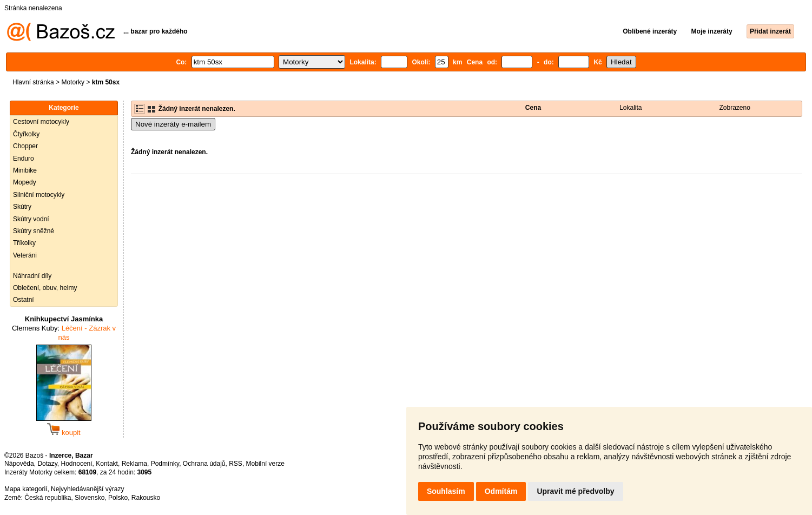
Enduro (24, 159)
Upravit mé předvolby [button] (575, 491)
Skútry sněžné (34, 231)
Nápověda (19, 464)
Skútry (22, 207)
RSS (236, 464)
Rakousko (146, 498)
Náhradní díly (32, 276)
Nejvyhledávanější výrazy (87, 489)
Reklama (134, 464)
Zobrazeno (735, 108)
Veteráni (25, 255)
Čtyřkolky (26, 134)
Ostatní (24, 300)
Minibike (25, 170)
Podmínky (165, 464)
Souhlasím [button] (446, 491)
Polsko (118, 498)
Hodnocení (77, 464)
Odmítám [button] (501, 491)
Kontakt (107, 464)
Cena (533, 108)
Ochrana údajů (204, 464)
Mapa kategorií (26, 489)
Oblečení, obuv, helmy (45, 288)
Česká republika (48, 498)
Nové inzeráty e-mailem (173, 124)
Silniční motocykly (39, 195)
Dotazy (47, 464)
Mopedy (25, 182)
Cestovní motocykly (41, 122)
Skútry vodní (31, 219)
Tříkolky (24, 243)
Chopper (25, 146)
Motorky (73, 82)
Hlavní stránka (33, 82)
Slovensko (90, 498)
